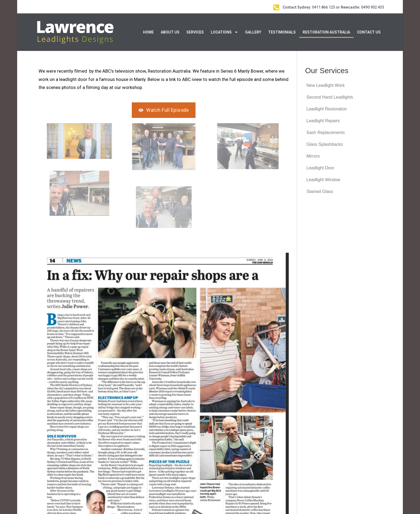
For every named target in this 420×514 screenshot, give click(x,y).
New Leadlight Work (326, 85)
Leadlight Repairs (323, 121)
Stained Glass (320, 191)
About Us (170, 32)
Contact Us (369, 32)
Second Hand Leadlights (330, 97)
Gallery (253, 32)
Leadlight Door (320, 168)
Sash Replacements (326, 133)
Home (148, 32)
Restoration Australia (326, 32)
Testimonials (282, 32)
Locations (224, 32)
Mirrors (313, 156)
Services (195, 32)
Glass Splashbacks (325, 144)
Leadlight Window (323, 180)
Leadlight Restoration (327, 109)
